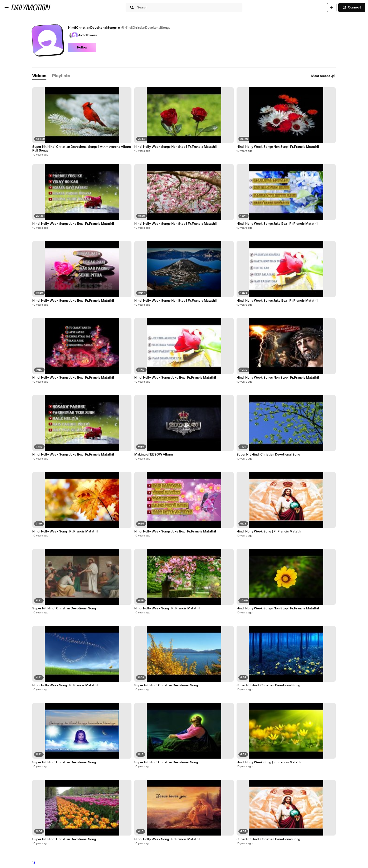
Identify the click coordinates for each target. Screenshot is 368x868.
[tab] (39, 76)
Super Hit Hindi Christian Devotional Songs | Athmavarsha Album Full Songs (82, 149)
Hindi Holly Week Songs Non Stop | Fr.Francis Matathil (176, 147)
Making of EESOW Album (154, 455)
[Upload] (332, 8)
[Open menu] (7, 8)
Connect (352, 8)
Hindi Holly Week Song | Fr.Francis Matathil (65, 532)
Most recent (323, 76)
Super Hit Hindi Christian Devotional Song (64, 608)
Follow (82, 48)
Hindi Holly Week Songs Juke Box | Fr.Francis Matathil (73, 224)
